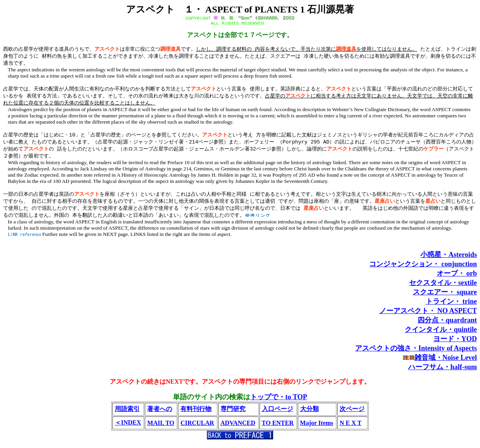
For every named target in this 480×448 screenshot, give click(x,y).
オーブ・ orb (457, 279)
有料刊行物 (196, 414)
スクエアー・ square (445, 297)
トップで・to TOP (279, 402)
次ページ (352, 414)
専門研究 (233, 414)
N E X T (350, 428)
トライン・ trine (451, 307)
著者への (160, 414)
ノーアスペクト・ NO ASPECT (428, 316)
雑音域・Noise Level (446, 363)
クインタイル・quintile (441, 335)
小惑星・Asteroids (449, 260)
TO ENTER (278, 428)
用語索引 (127, 414)
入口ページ (277, 414)
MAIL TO (161, 428)
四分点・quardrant (447, 326)
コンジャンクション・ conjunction (423, 269)
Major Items (317, 428)
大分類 (309, 414)
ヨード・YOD (455, 344)
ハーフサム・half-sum (443, 372)
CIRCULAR (197, 428)
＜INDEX (128, 428)
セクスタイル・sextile (443, 288)
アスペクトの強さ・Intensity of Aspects (416, 354)
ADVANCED (238, 428)
